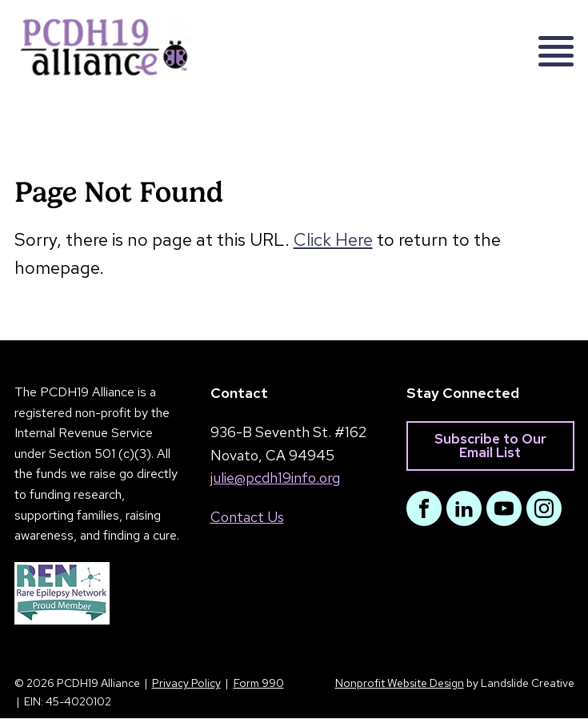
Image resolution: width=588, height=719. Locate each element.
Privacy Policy (186, 684)
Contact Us (247, 518)
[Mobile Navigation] (549, 46)
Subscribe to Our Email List (490, 446)
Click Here (333, 240)
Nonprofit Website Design (400, 684)
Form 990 (259, 684)
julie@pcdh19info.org (275, 478)
